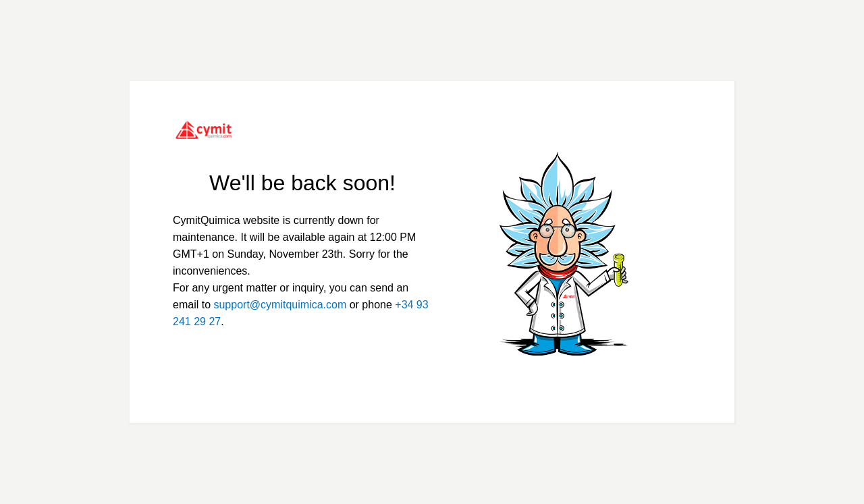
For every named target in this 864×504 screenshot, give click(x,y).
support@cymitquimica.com (280, 305)
